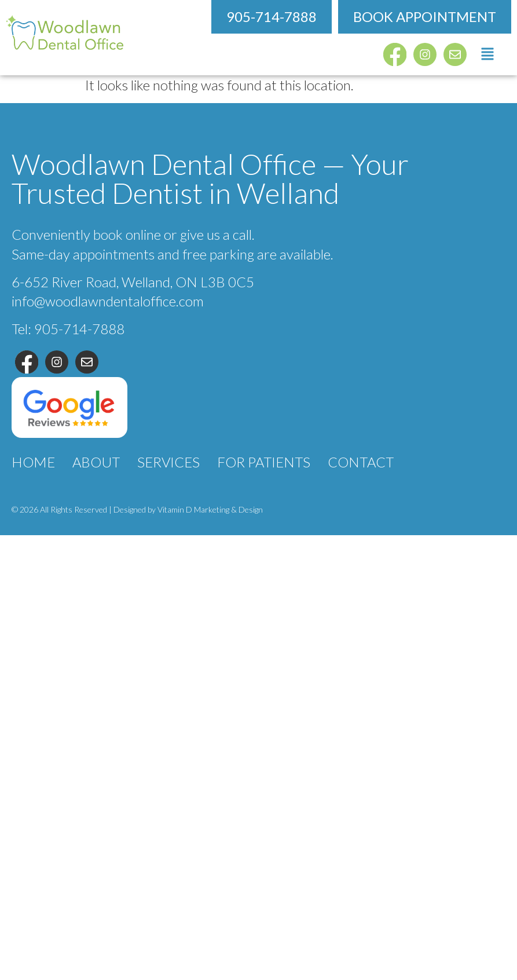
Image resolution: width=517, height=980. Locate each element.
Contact (361, 462)
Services (168, 462)
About (96, 462)
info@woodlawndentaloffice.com (108, 301)
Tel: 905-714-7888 (68, 329)
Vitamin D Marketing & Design (210, 509)
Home (33, 462)
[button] (488, 54)
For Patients (264, 462)
